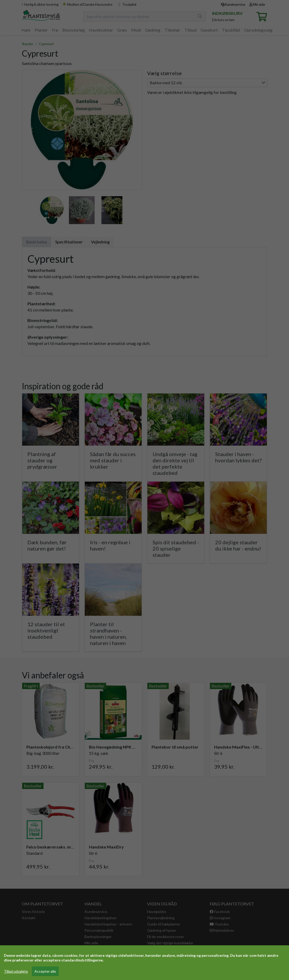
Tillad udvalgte (16, 971)
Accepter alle (45, 971)
